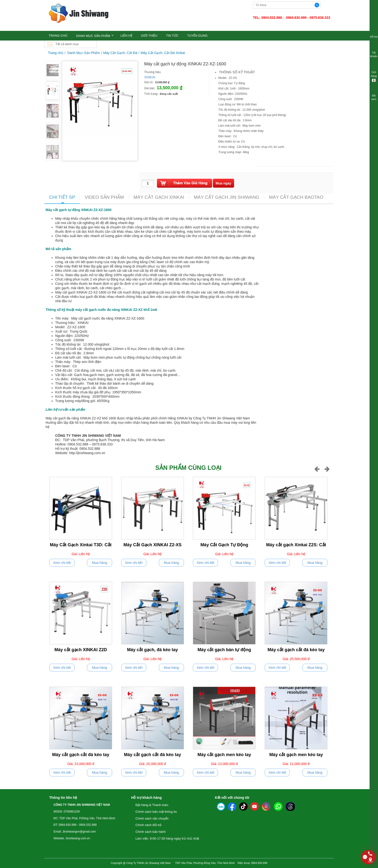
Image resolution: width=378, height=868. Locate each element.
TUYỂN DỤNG (197, 36)
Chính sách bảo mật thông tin (156, 812)
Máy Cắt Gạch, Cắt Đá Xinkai (163, 53)
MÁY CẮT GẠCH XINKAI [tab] (159, 197)
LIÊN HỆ (126, 36)
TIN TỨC (172, 36)
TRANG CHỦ (58, 36)
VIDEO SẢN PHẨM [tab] (104, 197)
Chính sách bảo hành (151, 832)
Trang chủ (56, 53)
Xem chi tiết (62, 563)
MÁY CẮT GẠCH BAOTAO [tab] (296, 197)
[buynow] (224, 183)
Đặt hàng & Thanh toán (152, 805)
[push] (185, 183)
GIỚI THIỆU (149, 36)
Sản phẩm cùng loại (188, 468)
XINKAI (150, 77)
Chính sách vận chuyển (152, 818)
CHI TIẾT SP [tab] (62, 197)
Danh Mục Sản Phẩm (93, 36)
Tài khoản (374, 51)
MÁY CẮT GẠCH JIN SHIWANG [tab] (227, 197)
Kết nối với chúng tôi (232, 798)
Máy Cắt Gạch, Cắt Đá (120, 53)
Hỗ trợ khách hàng (146, 798)
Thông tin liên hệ (63, 798)
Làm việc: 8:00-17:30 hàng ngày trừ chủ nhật (167, 838)
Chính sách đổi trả (148, 825)
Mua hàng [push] (100, 563)
